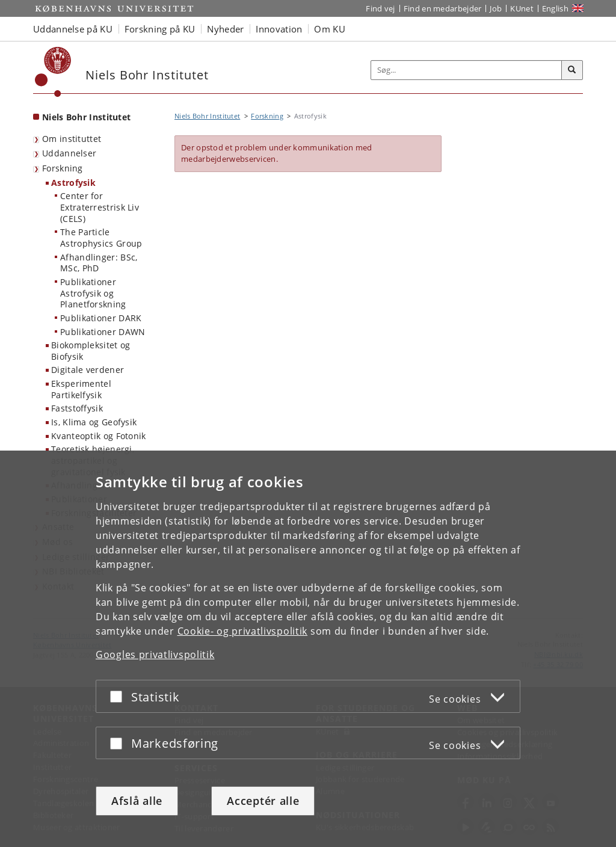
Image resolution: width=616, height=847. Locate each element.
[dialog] (308, 649)
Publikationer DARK (101, 318)
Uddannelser (69, 153)
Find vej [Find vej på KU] (380, 8)
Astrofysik (73, 183)
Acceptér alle (263, 801)
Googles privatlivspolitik (155, 654)
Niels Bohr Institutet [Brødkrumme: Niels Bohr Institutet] (207, 116)
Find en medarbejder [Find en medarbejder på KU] (443, 8)
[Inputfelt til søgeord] (467, 70)
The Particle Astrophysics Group (101, 238)
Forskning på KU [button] (160, 29)
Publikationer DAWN (103, 332)
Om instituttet (72, 139)
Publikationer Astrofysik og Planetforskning (93, 293)
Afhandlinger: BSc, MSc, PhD (99, 263)
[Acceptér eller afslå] (119, 696)
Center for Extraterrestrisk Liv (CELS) (100, 207)
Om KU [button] (330, 29)
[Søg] (572, 70)
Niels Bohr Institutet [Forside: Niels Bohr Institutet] (86, 117)
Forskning (63, 168)
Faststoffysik (77, 408)
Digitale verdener (88, 370)
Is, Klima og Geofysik (94, 422)
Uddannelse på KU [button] (73, 29)
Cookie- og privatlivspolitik (243, 631)
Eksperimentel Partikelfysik (81, 389)
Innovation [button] (279, 29)
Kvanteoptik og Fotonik (99, 436)
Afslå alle (137, 801)
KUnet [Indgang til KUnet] (522, 8)
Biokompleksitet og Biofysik (91, 351)
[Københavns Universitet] (53, 72)
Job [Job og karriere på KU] (496, 8)
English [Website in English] (555, 8)
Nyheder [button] (225, 29)
